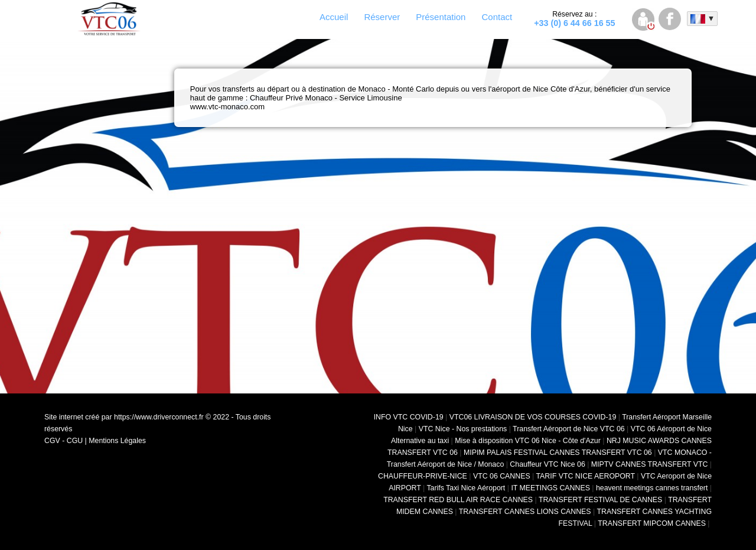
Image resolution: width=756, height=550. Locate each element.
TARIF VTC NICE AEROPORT (586, 476)
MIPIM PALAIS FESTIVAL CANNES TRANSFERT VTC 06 (558, 453)
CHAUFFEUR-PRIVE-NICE (423, 476)
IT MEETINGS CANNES (550, 488)
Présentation (441, 17)
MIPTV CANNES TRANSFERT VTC (650, 464)
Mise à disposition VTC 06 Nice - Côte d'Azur (528, 441)
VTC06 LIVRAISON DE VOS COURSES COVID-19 (533, 417)
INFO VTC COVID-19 (409, 417)
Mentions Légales (117, 441)
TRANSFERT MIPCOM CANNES (652, 523)
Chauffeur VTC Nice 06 (547, 464)
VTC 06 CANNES (502, 476)
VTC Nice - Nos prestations (463, 429)
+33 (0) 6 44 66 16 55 (574, 19)
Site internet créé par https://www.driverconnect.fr (124, 417)
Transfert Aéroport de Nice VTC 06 (569, 429)
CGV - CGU (63, 441)
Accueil (334, 17)
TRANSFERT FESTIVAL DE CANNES (600, 500)
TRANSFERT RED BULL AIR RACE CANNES (458, 500)
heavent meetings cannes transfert (652, 488)
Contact (497, 17)
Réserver (382, 17)
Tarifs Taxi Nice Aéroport (466, 488)
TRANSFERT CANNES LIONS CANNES (525, 512)
